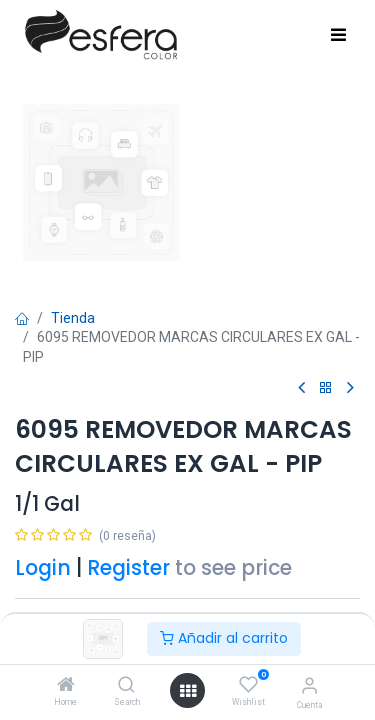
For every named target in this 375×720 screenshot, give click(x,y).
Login (43, 568)
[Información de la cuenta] (309, 685)
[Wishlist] (248, 685)
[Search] (126, 686)
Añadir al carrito (224, 638)
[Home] (66, 686)
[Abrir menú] (188, 691)
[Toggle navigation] (338, 36)
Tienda (73, 318)
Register (128, 568)
